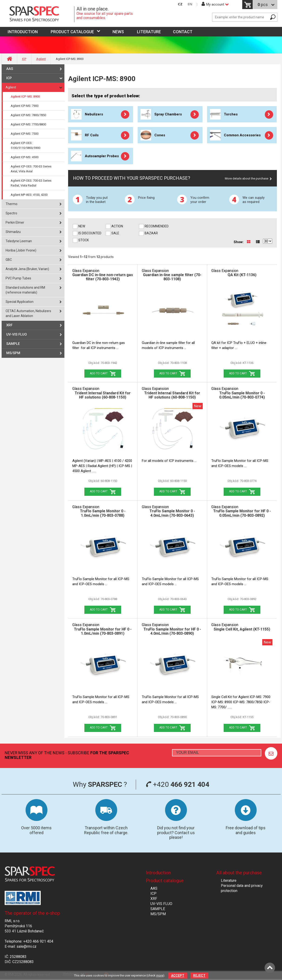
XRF (9, 325)
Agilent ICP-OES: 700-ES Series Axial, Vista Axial (31, 169)
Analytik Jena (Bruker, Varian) (27, 269)
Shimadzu (13, 232)
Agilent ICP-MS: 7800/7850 (28, 115)
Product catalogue (72, 32)
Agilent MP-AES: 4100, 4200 (29, 195)
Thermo (12, 204)
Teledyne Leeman (19, 241)
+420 (177, 784)
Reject (199, 976)
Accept (178, 976)
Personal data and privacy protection (242, 888)
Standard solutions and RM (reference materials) (25, 290)
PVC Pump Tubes (18, 278)
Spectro (11, 213)
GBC (9, 260)
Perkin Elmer (15, 222)
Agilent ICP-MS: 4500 (25, 157)
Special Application (20, 302)
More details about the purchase (247, 178)
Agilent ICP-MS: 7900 (25, 106)
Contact (183, 32)
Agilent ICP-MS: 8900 (25, 96)
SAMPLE (13, 344)
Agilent (41, 59)
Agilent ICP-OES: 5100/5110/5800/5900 (25, 145)
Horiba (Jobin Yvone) (21, 250)
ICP (24, 59)
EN (190, 4)
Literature (149, 32)
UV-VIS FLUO (17, 334)
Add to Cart (99, 373)
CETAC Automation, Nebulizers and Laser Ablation (28, 313)
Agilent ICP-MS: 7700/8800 (28, 124)
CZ (180, 4)
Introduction (158, 873)
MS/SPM (13, 353)
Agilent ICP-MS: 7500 (25, 134)
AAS (10, 69)
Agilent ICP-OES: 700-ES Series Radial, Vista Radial (31, 183)
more (160, 975)
